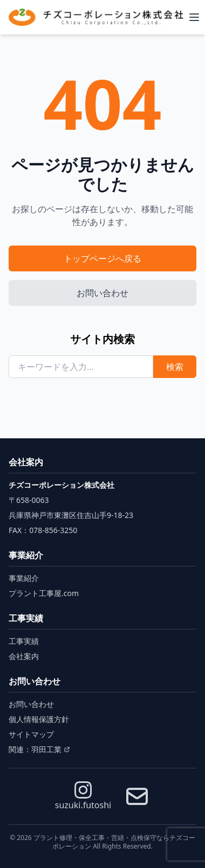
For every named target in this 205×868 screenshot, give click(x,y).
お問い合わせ (102, 293)
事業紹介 (24, 578)
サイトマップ (31, 734)
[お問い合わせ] (137, 796)
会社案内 (24, 656)
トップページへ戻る (102, 258)
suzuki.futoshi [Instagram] (83, 796)
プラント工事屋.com (44, 593)
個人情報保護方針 (39, 719)
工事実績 (24, 641)
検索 (175, 367)
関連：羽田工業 (39, 749)
